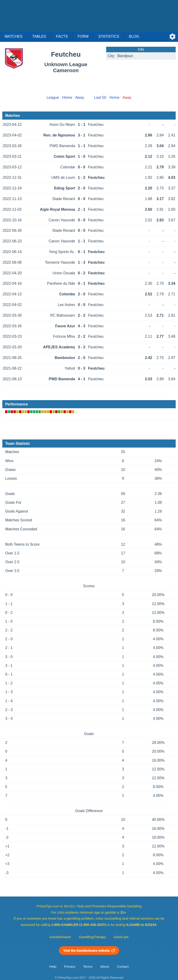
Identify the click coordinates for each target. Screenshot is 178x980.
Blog (134, 36)
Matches (14, 36)
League (53, 97)
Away (80, 97)
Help (53, 967)
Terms (88, 967)
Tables (39, 36)
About (105, 967)
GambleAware (60, 937)
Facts (62, 36)
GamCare (121, 937)
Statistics (109, 36)
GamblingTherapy (92, 937)
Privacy (70, 967)
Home (67, 97)
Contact (123, 967)
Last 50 (100, 97)
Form (83, 36)
